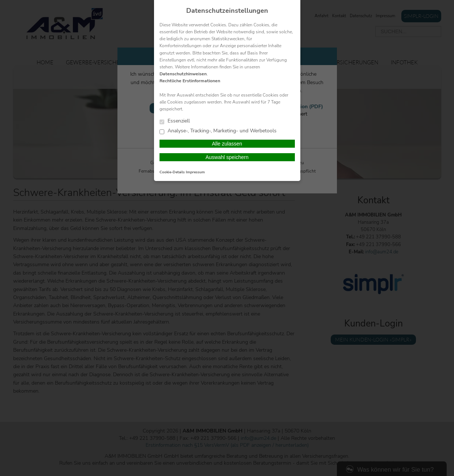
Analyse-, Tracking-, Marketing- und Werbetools (218, 131)
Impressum (195, 172)
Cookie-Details (172, 172)
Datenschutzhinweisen (183, 74)
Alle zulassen (227, 144)
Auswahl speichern (227, 157)
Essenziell (175, 121)
